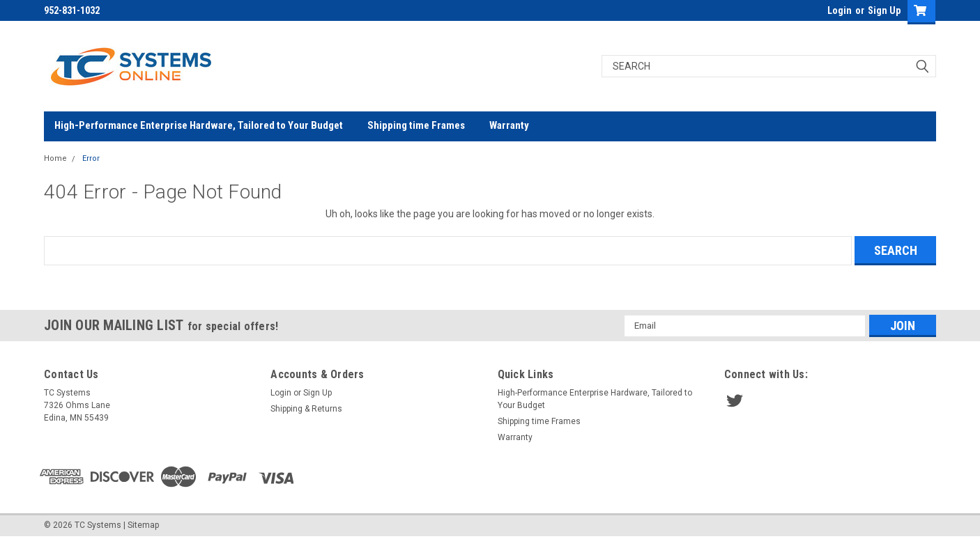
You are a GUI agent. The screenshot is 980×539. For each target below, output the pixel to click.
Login (840, 10)
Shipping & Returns (306, 409)
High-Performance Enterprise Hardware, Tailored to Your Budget (199, 125)
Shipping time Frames (416, 125)
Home (55, 158)
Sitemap (143, 525)
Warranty (509, 125)
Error (91, 158)
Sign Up (884, 10)
